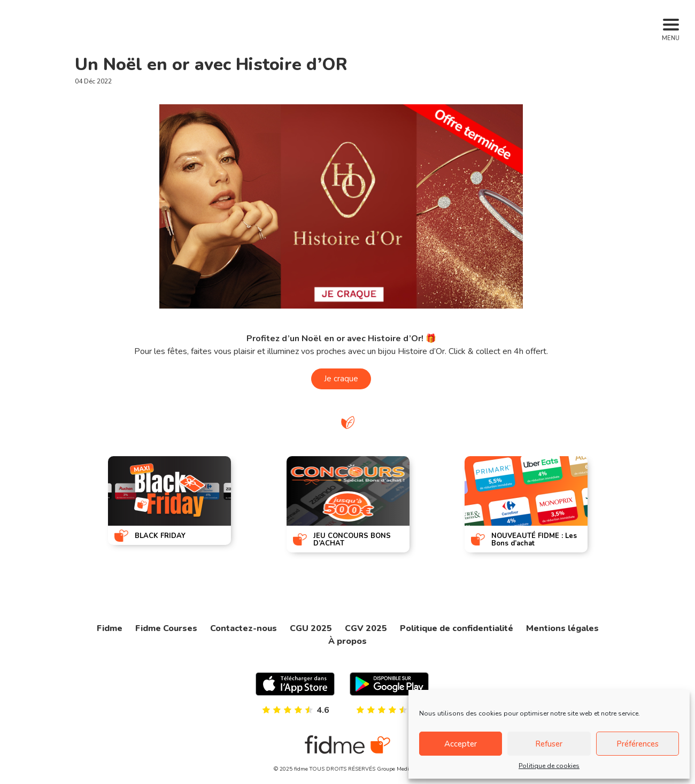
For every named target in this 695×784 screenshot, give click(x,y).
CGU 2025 (311, 628)
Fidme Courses (166, 628)
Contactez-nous (244, 628)
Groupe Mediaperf (399, 769)
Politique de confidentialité (457, 628)
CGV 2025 (366, 628)
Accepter (461, 744)
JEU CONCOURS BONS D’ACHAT (352, 540)
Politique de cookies (549, 766)
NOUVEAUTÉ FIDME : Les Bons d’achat (534, 540)
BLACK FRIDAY (160, 536)
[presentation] (70, 503)
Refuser (549, 744)
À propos (347, 641)
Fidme (110, 628)
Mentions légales (562, 628)
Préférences (638, 744)
